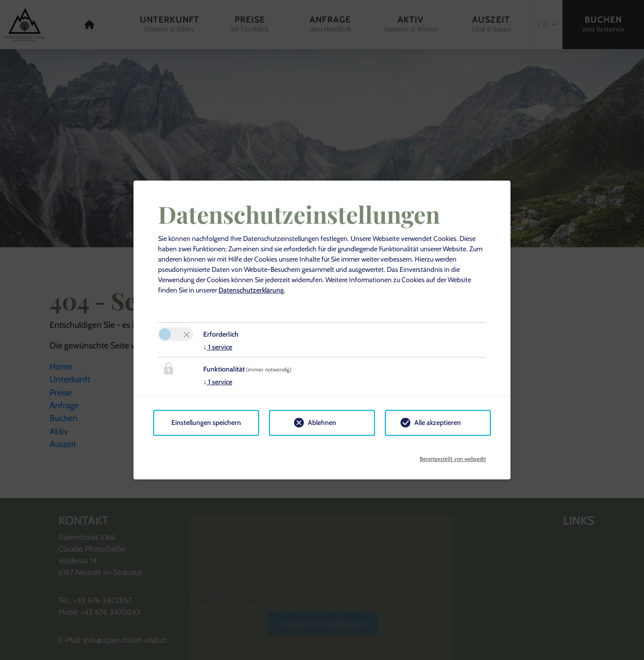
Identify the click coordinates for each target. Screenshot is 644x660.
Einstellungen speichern (206, 422)
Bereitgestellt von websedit (453, 456)
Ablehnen (322, 422)
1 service (218, 347)
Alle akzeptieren (438, 422)
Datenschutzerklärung (251, 290)
